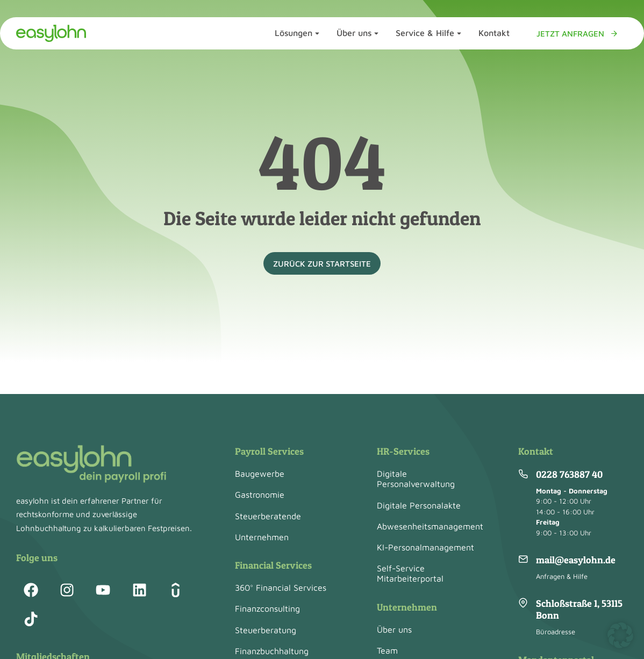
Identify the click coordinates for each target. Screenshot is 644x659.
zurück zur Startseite (322, 264)
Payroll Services (269, 451)
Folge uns (37, 558)
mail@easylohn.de (576, 560)
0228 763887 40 (569, 474)
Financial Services (273, 565)
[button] (620, 635)
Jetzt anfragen (577, 34)
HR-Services (403, 451)
